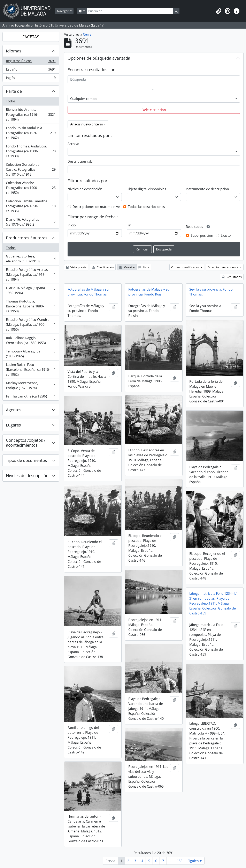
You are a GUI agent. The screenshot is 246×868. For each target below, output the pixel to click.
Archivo (73, 144)
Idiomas (14, 51)
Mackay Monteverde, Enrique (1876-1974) (31, 385)
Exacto (226, 235)
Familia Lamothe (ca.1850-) (31, 397)
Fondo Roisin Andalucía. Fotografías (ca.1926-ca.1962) (31, 133)
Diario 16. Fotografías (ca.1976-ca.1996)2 (31, 222)
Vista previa (76, 267)
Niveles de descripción (27, 476)
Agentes (14, 410)
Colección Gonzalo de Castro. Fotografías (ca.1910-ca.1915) (31, 169)
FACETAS (31, 37)
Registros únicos (31, 62)
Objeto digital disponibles (146, 189)
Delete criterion (154, 110)
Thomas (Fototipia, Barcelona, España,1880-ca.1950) (31, 306)
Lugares (13, 425)
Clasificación (103, 267)
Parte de (14, 91)
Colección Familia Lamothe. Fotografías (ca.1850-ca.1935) (31, 206)
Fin (129, 225)
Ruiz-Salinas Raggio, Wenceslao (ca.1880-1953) (31, 340)
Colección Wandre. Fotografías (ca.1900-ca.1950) (31, 188)
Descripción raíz (80, 161)
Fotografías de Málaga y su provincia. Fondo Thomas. (88, 292)
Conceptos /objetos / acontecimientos (26, 443)
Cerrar (88, 34)
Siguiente (195, 861)
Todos (11, 101)
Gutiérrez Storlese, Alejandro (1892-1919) (31, 259)
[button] (218, 11)
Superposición (202, 235)
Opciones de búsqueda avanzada (99, 58)
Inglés (31, 79)
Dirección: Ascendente (223, 267)
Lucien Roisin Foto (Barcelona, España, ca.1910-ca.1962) (31, 370)
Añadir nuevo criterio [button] (87, 124)
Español (31, 70)
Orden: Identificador (186, 267)
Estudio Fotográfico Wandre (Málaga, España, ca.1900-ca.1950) (31, 324)
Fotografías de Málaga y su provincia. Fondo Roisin (149, 292)
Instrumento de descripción (207, 189)
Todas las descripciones (146, 207)
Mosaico (127, 267)
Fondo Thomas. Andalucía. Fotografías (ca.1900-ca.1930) (31, 151)
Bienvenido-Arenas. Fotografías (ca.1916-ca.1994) (31, 115)
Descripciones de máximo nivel (97, 207)
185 (180, 861)
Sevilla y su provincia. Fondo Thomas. (211, 292)
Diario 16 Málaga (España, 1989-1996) (31, 290)
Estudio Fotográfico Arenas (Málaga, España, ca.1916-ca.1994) (31, 275)
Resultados (232, 277)
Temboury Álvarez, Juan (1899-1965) (31, 354)
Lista (144, 267)
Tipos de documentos (26, 460)
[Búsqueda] (130, 11)
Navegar (63, 11)
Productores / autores (27, 238)
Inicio (72, 225)
